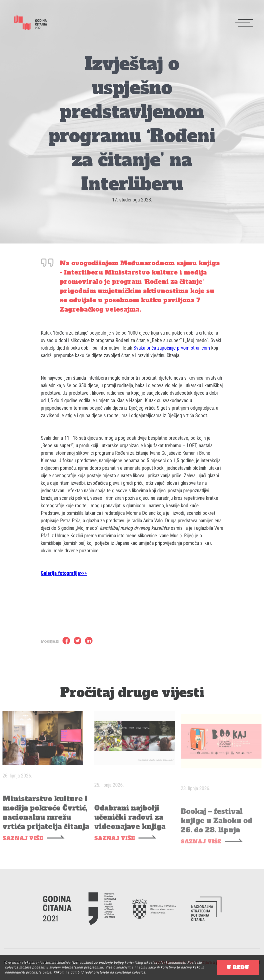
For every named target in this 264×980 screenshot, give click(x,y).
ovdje (47, 972)
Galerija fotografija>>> (64, 573)
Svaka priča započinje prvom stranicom (172, 348)
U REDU (238, 967)
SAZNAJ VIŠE (23, 846)
